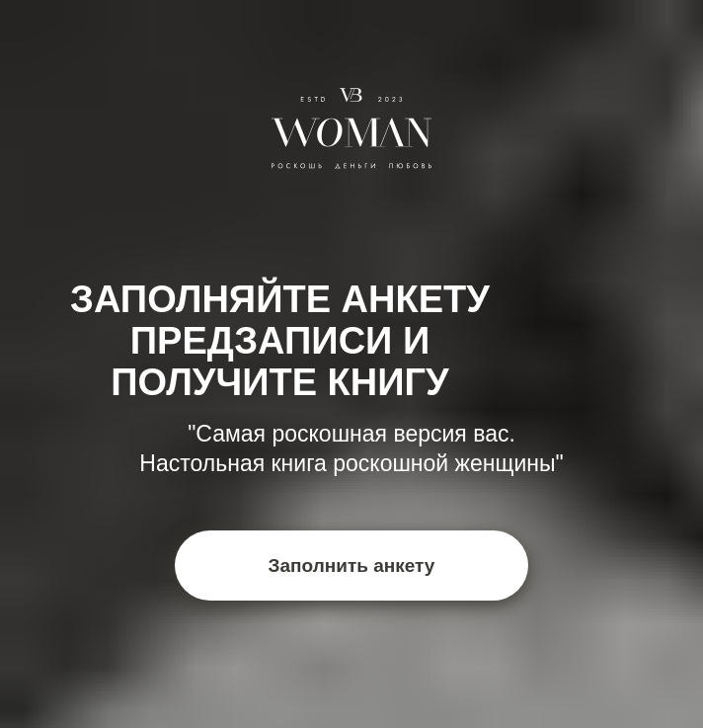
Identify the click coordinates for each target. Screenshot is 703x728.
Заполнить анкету (352, 566)
